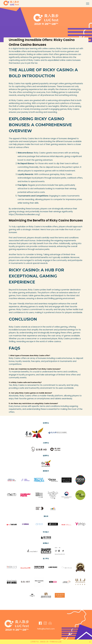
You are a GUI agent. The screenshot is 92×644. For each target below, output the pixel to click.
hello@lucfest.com (46, 629)
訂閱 (60, 642)
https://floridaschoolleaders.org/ (24, 214)
